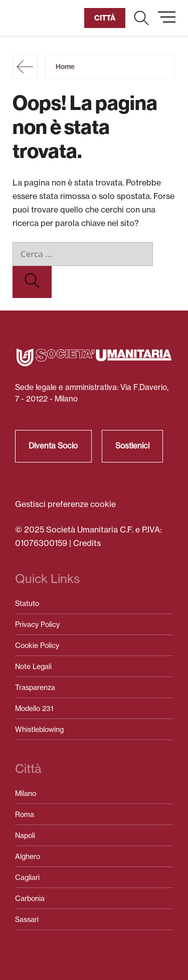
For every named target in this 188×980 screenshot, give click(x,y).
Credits (87, 543)
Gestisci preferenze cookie (65, 504)
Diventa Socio (53, 446)
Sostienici (132, 446)
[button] (141, 18)
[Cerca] (32, 282)
